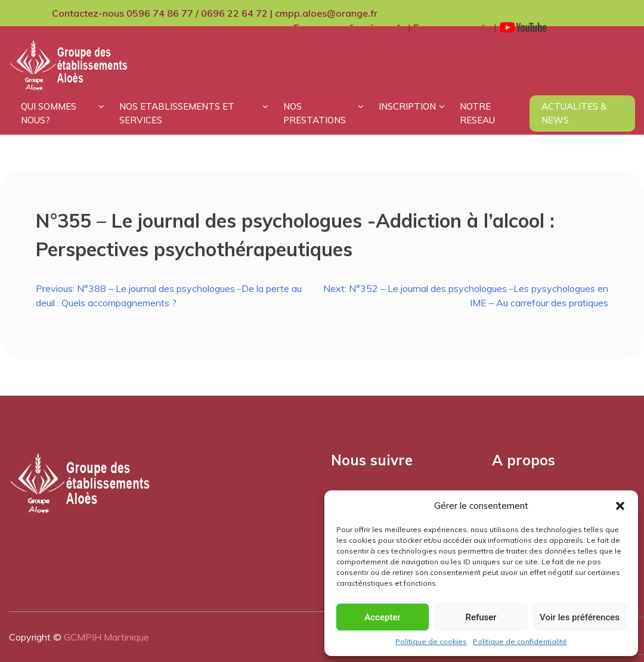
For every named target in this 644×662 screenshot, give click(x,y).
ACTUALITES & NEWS (574, 113)
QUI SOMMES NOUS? (49, 113)
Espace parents (452, 27)
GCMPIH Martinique (106, 637)
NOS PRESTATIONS (315, 113)
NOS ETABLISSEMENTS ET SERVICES (177, 113)
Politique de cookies (431, 641)
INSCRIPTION (407, 106)
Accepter (382, 617)
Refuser (481, 617)
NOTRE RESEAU (477, 113)
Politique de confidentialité (520, 641)
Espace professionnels (349, 27)
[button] (620, 506)
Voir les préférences (580, 617)
